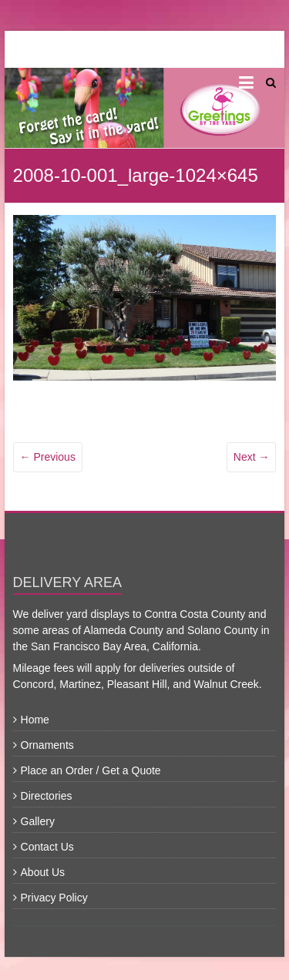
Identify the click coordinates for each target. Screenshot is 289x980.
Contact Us (47, 847)
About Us (43, 872)
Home (35, 720)
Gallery (38, 821)
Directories (47, 796)
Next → (252, 457)
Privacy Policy (54, 898)
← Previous (48, 457)
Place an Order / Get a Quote (91, 770)
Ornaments (47, 745)
